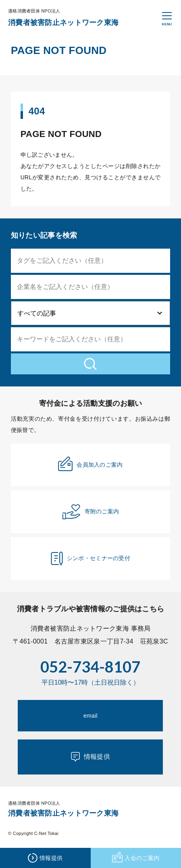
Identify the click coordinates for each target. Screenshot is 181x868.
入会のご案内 (136, 858)
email (90, 716)
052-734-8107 (90, 667)
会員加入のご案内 (90, 464)
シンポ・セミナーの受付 (90, 559)
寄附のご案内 (91, 512)
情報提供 (90, 757)
